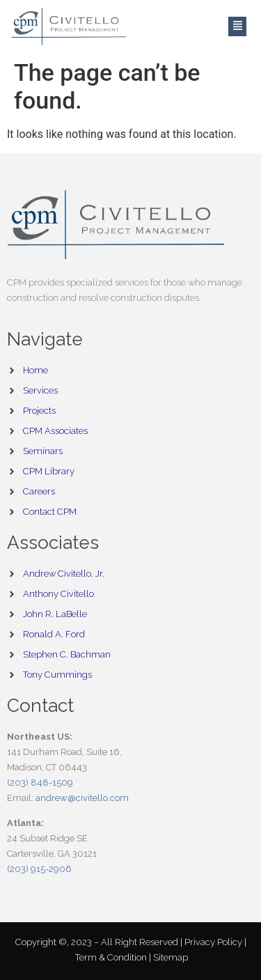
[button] (237, 27)
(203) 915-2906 (39, 869)
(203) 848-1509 (40, 783)
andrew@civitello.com (82, 798)
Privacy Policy (214, 942)
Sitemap (171, 957)
